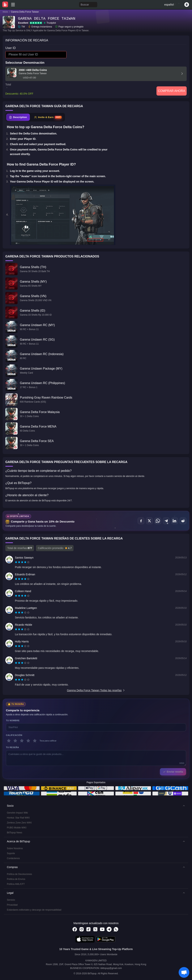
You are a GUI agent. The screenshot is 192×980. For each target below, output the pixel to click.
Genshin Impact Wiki (17, 813)
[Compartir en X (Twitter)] (149, 521)
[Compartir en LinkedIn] (175, 521)
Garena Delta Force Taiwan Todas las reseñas (96, 690)
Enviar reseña (173, 772)
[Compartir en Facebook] (141, 521)
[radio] (16, 562)
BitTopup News (15, 833)
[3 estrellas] (22, 741)
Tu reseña (13, 747)
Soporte (11, 853)
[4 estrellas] (28, 741)
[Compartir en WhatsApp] (158, 521)
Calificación (14, 735)
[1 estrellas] (9, 741)
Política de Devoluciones (19, 874)
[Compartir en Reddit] (183, 521)
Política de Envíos (16, 879)
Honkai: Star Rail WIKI (18, 818)
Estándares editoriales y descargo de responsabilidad (34, 910)
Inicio (5, 12)
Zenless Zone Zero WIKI (19, 823)
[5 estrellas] (35, 741)
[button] (96, 806)
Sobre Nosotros (15, 848)
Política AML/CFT (16, 884)
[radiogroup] (22, 562)
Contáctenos (13, 858)
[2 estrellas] (15, 741)
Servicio (11, 900)
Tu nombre (13, 720)
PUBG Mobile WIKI (17, 828)
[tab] (18, 117)
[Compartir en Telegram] (166, 521)
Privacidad (12, 905)
